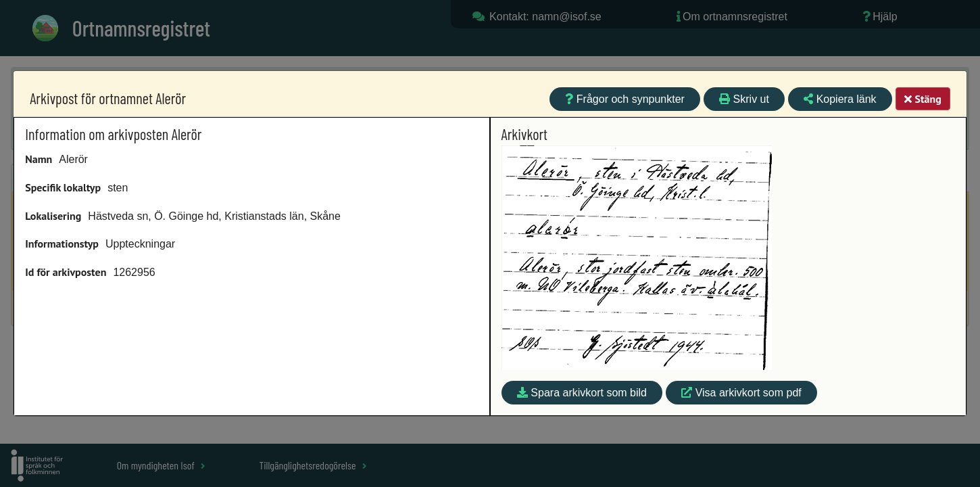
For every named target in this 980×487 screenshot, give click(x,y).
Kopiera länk (840, 99)
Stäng (923, 99)
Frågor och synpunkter (625, 99)
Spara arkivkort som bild (582, 393)
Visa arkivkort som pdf (741, 393)
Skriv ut (744, 99)
